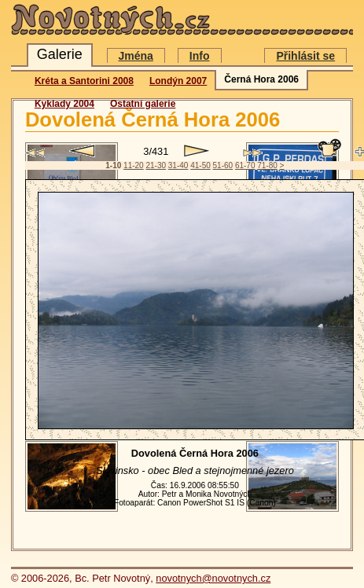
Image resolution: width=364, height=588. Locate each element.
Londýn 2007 (178, 81)
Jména (136, 56)
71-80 (267, 165)
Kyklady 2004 (64, 104)
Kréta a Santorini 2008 (84, 81)
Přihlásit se (305, 56)
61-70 (245, 165)
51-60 (223, 165)
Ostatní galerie (143, 104)
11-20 (134, 165)
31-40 (178, 165)
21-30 (156, 165)
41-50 (200, 165)
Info (200, 56)
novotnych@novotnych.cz (213, 578)
